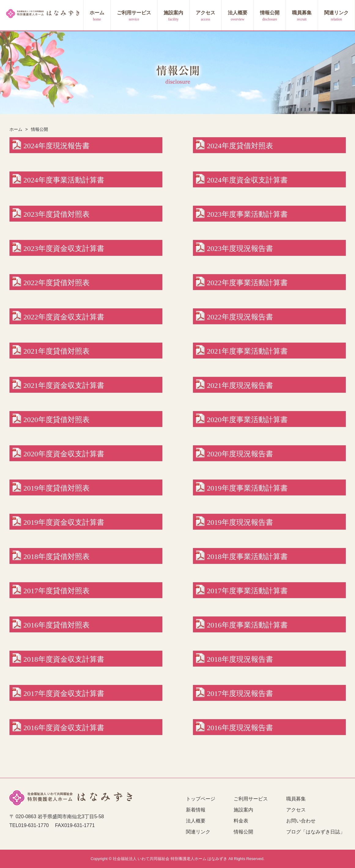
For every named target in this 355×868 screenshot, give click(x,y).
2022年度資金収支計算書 (64, 317)
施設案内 (173, 13)
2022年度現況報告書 (240, 317)
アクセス (205, 13)
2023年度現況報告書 (240, 248)
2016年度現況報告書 (240, 728)
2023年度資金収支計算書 (64, 248)
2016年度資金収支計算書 (64, 728)
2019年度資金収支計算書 (64, 522)
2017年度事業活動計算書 (247, 591)
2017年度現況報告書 (240, 693)
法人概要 (238, 13)
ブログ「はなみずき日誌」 (316, 832)
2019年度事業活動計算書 (247, 488)
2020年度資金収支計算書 (64, 454)
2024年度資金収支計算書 (247, 180)
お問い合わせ (301, 821)
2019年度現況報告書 (240, 522)
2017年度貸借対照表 (57, 591)
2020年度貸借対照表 (57, 420)
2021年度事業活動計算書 (247, 351)
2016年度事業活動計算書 (247, 625)
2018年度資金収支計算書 (64, 659)
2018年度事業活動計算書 (247, 557)
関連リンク (336, 13)
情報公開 (270, 13)
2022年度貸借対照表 (57, 283)
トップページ (201, 799)
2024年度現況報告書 (57, 146)
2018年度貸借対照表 (57, 557)
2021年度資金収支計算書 (64, 385)
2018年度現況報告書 (240, 659)
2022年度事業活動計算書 (247, 283)
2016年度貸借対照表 (57, 625)
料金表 (241, 821)
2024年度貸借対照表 (240, 146)
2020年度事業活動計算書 (247, 420)
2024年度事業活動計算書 (64, 180)
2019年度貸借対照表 (57, 488)
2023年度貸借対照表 (57, 214)
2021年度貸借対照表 (57, 351)
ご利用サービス (134, 13)
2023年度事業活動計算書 (247, 214)
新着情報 (196, 810)
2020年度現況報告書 (240, 454)
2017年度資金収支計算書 (64, 693)
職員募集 (302, 13)
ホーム (97, 13)
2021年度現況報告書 (240, 385)
